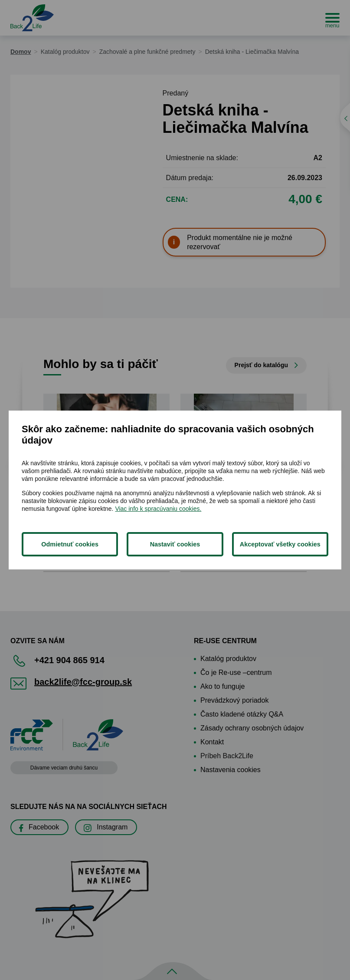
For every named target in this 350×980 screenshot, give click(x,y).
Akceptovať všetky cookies (280, 544)
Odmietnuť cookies (70, 544)
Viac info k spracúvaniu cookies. (158, 509)
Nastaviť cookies (175, 544)
